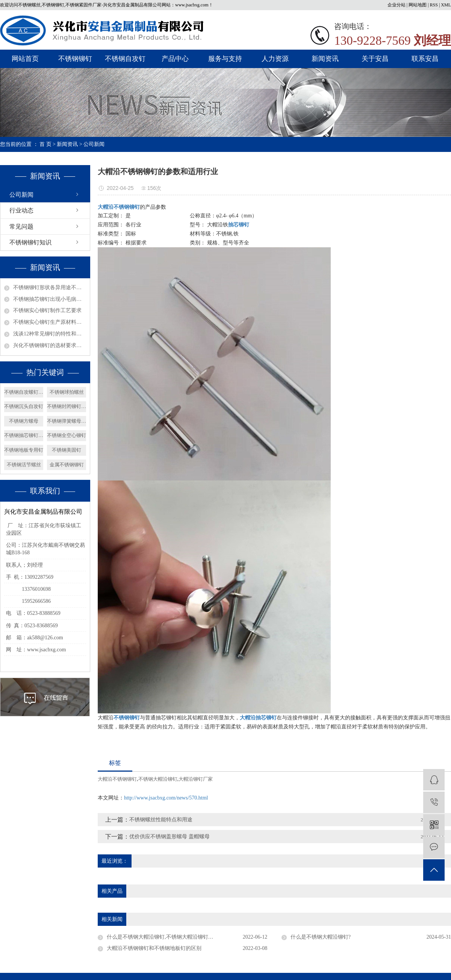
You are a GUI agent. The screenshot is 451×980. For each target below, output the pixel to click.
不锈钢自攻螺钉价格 (24, 392)
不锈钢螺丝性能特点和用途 (161, 820)
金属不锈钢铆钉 (67, 465)
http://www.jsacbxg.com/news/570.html (166, 798)
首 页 (45, 144)
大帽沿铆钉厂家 (196, 779)
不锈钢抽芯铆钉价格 (24, 435)
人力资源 (275, 59)
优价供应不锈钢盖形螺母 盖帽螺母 (170, 837)
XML (446, 5)
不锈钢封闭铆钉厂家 (67, 406)
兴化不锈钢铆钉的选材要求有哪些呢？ (50, 345)
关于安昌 (375, 59)
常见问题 (21, 227)
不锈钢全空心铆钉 (67, 435)
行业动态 (21, 210)
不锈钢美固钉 (67, 450)
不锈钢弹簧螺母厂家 (67, 421)
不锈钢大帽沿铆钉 (158, 779)
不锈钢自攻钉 (125, 59)
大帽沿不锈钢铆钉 (117, 779)
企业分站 (397, 5)
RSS (434, 5)
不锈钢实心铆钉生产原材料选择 (50, 322)
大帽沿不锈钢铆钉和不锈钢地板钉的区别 (154, 948)
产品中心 (175, 59)
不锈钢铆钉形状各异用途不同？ (50, 287)
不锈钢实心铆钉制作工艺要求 (47, 310)
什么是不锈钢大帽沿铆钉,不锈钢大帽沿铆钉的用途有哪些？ (176, 937)
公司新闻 (94, 144)
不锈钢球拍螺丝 (67, 392)
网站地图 (418, 5)
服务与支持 (225, 59)
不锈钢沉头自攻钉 (24, 406)
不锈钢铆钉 (75, 59)
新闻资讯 (325, 59)
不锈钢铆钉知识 (30, 242)
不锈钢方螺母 (24, 421)
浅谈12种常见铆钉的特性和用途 (50, 334)
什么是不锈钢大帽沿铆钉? (321, 937)
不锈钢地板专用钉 (24, 450)
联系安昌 (425, 59)
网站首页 (25, 59)
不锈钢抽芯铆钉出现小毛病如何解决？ (50, 299)
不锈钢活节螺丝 (24, 465)
